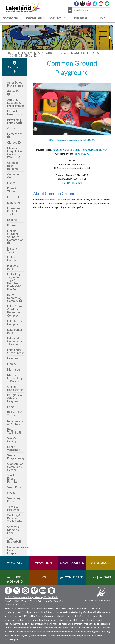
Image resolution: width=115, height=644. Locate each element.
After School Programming (16, 84)
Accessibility (46, 601)
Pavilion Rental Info (72, 183)
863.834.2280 (61, 150)
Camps (12, 128)
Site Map (20, 604)
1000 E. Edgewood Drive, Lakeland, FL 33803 (72, 140)
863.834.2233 (82, 154)
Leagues (13, 358)
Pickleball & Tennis (15, 414)
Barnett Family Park (15, 113)
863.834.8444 (100, 628)
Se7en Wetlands (13, 448)
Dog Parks (14, 203)
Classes (12, 142)
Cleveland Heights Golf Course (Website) (15, 153)
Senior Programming (16, 457)
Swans (11, 493)
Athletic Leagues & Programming (16, 103)
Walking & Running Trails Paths (15, 518)
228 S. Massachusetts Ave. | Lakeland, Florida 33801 (31, 597)
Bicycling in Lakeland (14, 121)
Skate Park (14, 487)
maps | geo (101, 577)
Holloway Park (13, 267)
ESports (12, 220)
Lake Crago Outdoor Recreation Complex (14, 311)
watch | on (14, 579)
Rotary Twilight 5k (14, 431)
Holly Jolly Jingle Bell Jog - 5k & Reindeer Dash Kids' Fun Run (14, 282)
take (43, 563)
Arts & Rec (14, 91)
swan (14, 563)
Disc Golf (13, 197)
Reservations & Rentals (16, 422)
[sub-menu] (9, 94)
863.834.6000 (12, 601)
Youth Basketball (14, 540)
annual (101, 563)
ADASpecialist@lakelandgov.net (21, 631)
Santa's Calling (12, 440)
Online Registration (15, 388)
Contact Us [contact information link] (14, 67)
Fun (103, 18)
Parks (11, 407)
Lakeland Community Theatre (15, 341)
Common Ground (13, 176)
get (72, 577)
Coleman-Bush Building (13, 166)
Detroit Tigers (12, 190)
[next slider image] (5, 37)
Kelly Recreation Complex (14, 298)
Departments (35, 18)
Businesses (80, 18)
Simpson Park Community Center (16, 467)
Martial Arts (15, 369)
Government (12, 18)
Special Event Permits (12, 478)
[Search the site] (91, 10)
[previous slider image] (110, 37)
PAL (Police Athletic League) (15, 398)
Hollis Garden (12, 258)
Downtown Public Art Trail (14, 211)
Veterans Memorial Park (13, 530)
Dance (11, 183)
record (72, 563)
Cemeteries (15, 134)
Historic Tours (12, 250)
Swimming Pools (14, 500)
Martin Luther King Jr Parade (15, 378)
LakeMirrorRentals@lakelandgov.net (88, 150)
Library (12, 364)
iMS (43, 577)
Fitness (12, 225)
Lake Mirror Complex (15, 322)
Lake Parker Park (15, 331)
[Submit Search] (70, 10)
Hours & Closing (29, 601)
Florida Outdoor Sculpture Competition (15, 235)
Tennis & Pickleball (13, 508)
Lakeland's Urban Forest (16, 351)
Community (57, 18)
